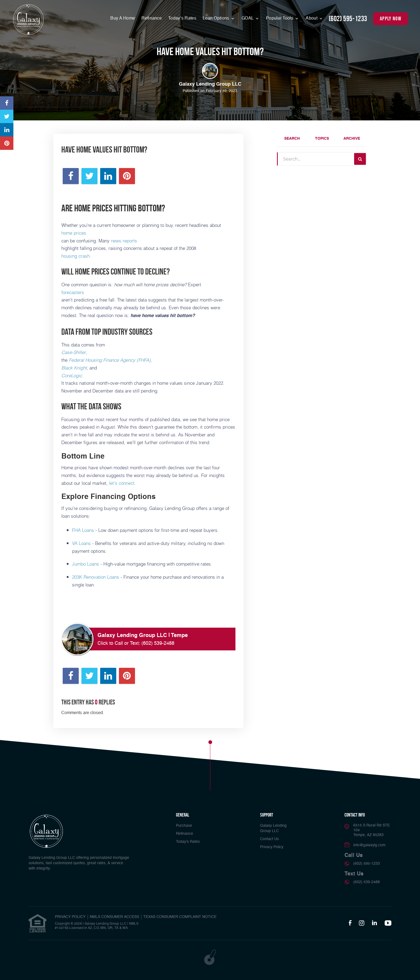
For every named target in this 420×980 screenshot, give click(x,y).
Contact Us (269, 839)
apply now (391, 18)
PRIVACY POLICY (70, 917)
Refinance (152, 18)
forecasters (73, 292)
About (312, 18)
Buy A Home (123, 18)
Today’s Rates (182, 18)
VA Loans (81, 543)
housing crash (76, 256)
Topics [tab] (322, 139)
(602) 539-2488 (158, 643)
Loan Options (217, 18)
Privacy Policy (272, 847)
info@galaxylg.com (369, 845)
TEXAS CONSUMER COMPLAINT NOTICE (180, 917)
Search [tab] (292, 139)
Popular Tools (280, 18)
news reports (124, 241)
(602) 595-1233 (348, 19)
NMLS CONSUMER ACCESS (114, 917)
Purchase (184, 826)
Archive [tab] (352, 139)
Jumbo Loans (86, 564)
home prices (74, 233)
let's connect (122, 483)
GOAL (248, 18)
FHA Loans (83, 530)
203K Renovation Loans (96, 577)
